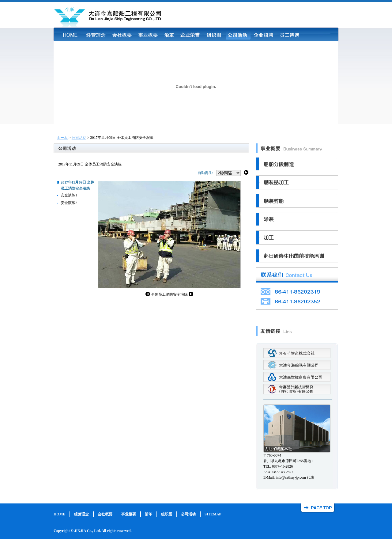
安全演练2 (69, 203)
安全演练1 (69, 195)
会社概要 (105, 514)
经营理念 (81, 514)
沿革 (149, 514)
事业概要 (129, 514)
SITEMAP (213, 514)
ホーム (62, 138)
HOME (59, 514)
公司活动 (79, 138)
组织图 (167, 514)
